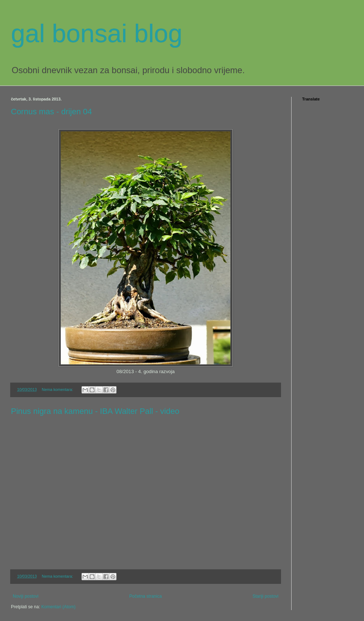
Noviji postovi (26, 596)
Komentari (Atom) (58, 607)
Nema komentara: (58, 389)
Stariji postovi (266, 596)
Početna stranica (145, 596)
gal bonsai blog (97, 33)
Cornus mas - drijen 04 (52, 112)
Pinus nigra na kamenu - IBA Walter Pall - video (95, 411)
